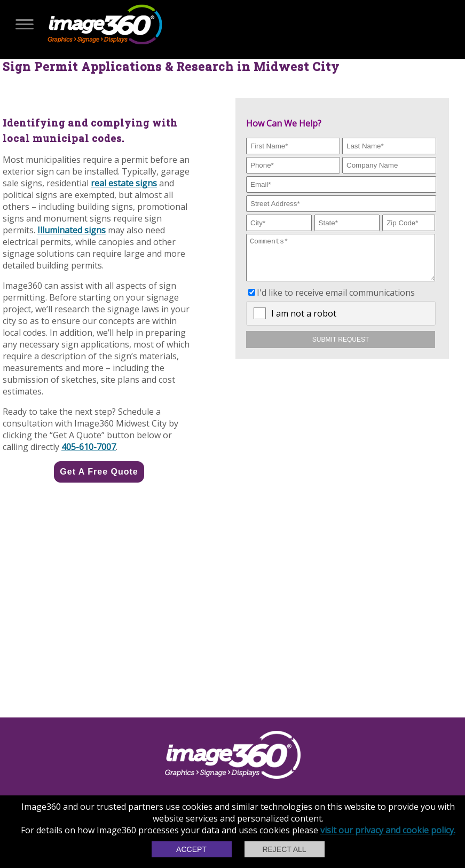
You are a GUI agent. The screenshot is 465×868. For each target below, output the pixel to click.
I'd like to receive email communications (336, 301)
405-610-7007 (89, 447)
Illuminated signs (72, 230)
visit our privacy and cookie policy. (388, 830)
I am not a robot (304, 321)
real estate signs (124, 183)
